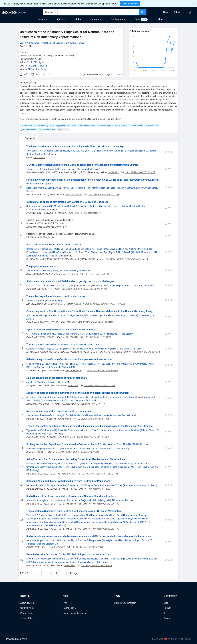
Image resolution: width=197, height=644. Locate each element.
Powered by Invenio (17, 639)
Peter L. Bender (93, 151)
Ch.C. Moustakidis (103, 449)
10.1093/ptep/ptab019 (90, 213)
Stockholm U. (33, 400)
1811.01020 (72, 489)
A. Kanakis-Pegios (35, 449)
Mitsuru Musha (130, 206)
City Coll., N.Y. (78, 151)
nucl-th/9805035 (73, 371)
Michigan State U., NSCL (78, 315)
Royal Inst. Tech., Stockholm (125, 397)
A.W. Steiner (32, 315)
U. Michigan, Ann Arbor (56, 485)
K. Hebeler (31, 397)
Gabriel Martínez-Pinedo (81, 415)
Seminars (96, 19)
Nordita (147, 397)
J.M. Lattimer (33, 271)
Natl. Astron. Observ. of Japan (101, 188)
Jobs (78, 19)
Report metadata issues (74, 613)
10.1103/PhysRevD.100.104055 (140, 172)
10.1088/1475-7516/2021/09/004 (87, 547)
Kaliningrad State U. (58, 559)
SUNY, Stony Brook (49, 271)
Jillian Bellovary (63, 151)
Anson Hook (32, 500)
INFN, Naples (111, 559)
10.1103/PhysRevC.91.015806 (95, 437)
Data (137, 19)
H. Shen (30, 364)
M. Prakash (65, 271)
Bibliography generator (125, 603)
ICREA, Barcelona (35, 562)
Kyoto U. (94, 206)
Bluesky (168, 608)
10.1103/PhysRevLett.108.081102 (99, 322)
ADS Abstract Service (38, 69)
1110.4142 (72, 322)
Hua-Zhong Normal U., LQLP (67, 252)
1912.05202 (66, 289)
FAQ (65, 603)
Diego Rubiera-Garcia (80, 286)
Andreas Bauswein (122, 415)
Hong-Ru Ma (64, 382)
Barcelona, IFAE (146, 559)
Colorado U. (108, 151)
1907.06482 (39, 157)
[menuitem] (166, 12)
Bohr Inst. (89, 249)
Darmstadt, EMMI (62, 400)
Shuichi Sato (105, 206)
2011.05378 (75, 529)
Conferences (118, 19)
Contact (168, 618)
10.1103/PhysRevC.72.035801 (98, 337)
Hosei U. (117, 206)
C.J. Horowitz (33, 334)
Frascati (99, 522)
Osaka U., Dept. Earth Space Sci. (53, 188)
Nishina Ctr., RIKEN (50, 249)
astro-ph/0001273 (114, 352)
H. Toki (83, 364)
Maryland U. (45, 500)
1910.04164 (74, 474)
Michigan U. (105, 500)
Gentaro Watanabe (35, 349)
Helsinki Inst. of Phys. (66, 540)
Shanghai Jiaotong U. (47, 544)
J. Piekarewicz (111, 334)
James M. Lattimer (35, 301)
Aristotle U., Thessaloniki (53, 43)
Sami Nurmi (32, 540)
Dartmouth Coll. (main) (88, 169)
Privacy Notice (27, 613)
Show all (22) (64, 129)
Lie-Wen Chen (41, 382)
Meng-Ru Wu (63, 415)
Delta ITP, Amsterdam (127, 515)
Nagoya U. (47, 206)
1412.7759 (70, 437)
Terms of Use (27, 618)
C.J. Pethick (91, 397)
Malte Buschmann (35, 464)
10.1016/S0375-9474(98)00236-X (103, 371)
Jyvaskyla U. (45, 540)
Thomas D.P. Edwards (37, 515)
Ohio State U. (44, 397)
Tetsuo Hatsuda (103, 249)
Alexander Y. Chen (114, 485)
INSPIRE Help (69, 608)
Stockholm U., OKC (57, 515)
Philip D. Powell (123, 252)
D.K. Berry (86, 334)
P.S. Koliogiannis (69, 449)
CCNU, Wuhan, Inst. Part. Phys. (99, 252)
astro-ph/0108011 (74, 195)
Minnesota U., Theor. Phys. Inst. (135, 464)
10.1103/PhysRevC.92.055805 (95, 419)
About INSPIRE (27, 603)
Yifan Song (43, 256)
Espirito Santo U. (125, 286)
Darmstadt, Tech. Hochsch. (88, 400)
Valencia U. (49, 286)
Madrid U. (96, 286)
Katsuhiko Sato (102, 349)
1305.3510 (79, 304)
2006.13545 (68, 213)
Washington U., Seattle (127, 315)
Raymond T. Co (88, 464)
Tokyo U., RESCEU (132, 349)
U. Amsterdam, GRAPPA (82, 515)
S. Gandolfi (144, 315)
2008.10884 (70, 565)
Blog (166, 603)
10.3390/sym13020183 (89, 452)
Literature (42, 19)
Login (189, 12)
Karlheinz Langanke (103, 415)
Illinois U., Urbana (72, 249)
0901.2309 (73, 386)
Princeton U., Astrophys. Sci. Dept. (140, 485)
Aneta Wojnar (109, 286)
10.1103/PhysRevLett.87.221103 (104, 195)
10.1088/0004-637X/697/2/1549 (100, 386)
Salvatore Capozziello (80, 559)
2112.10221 (33, 62)
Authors (61, 19)
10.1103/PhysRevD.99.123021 (97, 489)
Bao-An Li (53, 382)
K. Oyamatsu (141, 364)
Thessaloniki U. (52, 449)
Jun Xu (30, 382)
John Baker (32, 151)
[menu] (172, 12)
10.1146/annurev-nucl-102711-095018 (108, 304)
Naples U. (96, 559)
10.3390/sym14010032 (36, 66)
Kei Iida (59, 349)
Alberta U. (85, 430)
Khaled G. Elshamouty (68, 430)
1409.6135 (70, 419)
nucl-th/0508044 (70, 337)
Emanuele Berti (122, 151)
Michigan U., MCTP (54, 464)
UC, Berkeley (93, 467)
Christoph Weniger (113, 522)
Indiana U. (45, 334)
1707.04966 (110, 259)
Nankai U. (73, 364)
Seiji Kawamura (78, 188)
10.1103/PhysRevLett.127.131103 (103, 529)
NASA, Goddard (46, 151)
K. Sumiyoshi (55, 367)
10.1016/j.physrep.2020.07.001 (92, 289)
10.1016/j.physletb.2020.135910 (96, 565)
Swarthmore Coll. (51, 169)
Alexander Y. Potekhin (129, 430)
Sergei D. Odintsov (128, 559)
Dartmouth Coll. (43, 154)
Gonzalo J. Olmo (34, 286)
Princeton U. (74, 464)
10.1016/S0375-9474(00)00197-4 (144, 352)
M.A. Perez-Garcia (60, 334)
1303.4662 (65, 404)
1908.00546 (114, 172)
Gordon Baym (33, 249)
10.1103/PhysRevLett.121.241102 (103, 504)
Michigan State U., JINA (51, 315)
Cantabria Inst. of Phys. (48, 519)
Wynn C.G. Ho (33, 430)
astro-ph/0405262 (70, 274)
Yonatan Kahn (59, 500)
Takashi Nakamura (126, 188)
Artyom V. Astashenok (37, 559)
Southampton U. (49, 430)
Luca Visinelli (139, 519)
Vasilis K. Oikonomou (30, 43)
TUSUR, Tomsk (77, 43)
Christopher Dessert (36, 467)
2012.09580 (66, 452)
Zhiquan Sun (74, 485)
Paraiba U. (64, 286)
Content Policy (27, 608)
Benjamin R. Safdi (109, 467)
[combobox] (98, 12)
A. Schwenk (46, 400)
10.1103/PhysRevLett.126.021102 (102, 474)
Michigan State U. (103, 315)
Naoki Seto (32, 188)
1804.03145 (75, 504)
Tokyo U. (72, 206)
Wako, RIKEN (118, 249)
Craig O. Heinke (99, 430)
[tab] (29, 138)
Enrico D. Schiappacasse (90, 540)
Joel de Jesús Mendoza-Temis (41, 415)
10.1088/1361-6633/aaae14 (135, 259)
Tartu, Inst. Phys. (145, 286)
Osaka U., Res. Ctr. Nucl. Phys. (50, 364)
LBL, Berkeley (76, 467)
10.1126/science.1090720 (97, 274)
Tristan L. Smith (34, 169)
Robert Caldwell (68, 169)
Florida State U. (126, 334)
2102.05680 (60, 547)
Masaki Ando (60, 206)
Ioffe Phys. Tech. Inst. (52, 434)
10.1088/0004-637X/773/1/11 (91, 404)
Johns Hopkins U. (139, 151)
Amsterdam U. (105, 515)
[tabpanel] (98, 360)
